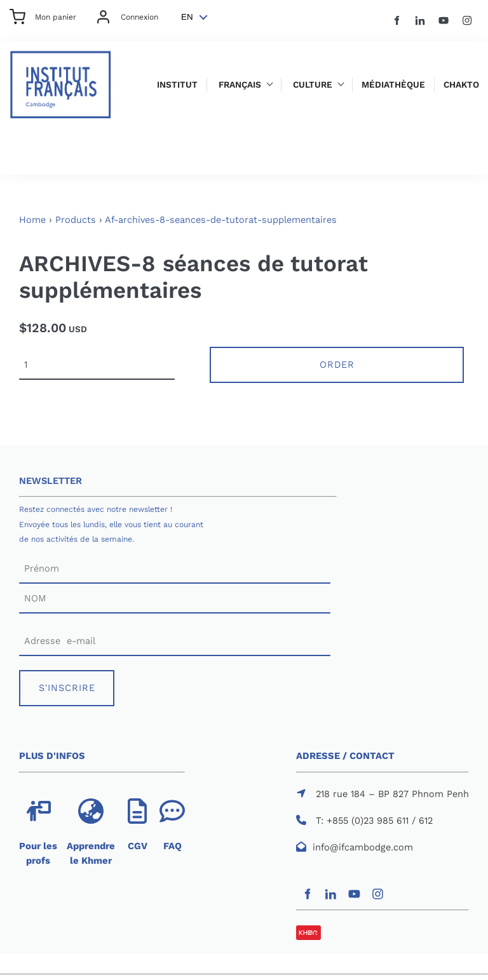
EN (187, 17)
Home (32, 220)
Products (76, 220)
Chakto (461, 85)
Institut (177, 85)
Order (337, 365)
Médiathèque (393, 85)
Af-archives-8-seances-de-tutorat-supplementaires (221, 220)
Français (240, 85)
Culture (313, 85)
